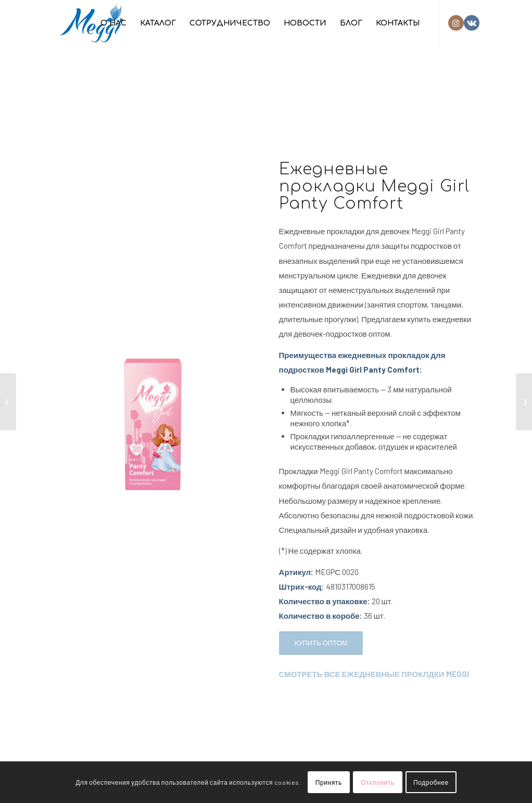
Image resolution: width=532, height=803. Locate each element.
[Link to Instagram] (456, 23)
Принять (329, 782)
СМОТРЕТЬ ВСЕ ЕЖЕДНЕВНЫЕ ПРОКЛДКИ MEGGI (374, 674)
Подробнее (431, 782)
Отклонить (378, 782)
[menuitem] (113, 23)
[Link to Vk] (472, 23)
